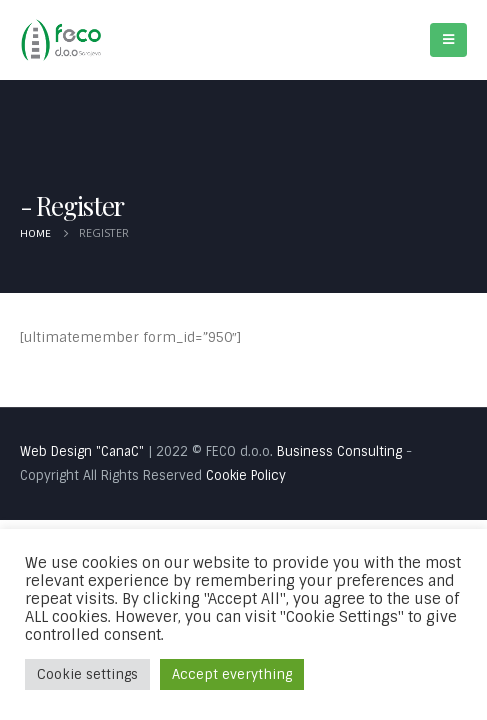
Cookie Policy (246, 475)
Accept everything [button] (232, 674)
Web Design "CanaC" (82, 451)
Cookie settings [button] (87, 674)
